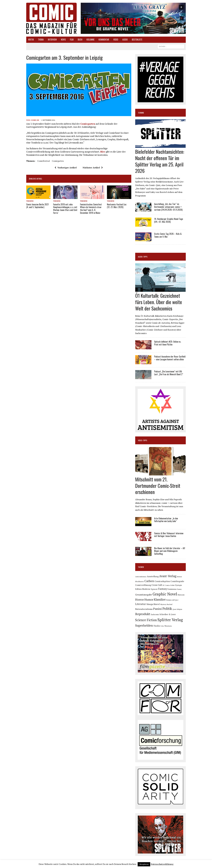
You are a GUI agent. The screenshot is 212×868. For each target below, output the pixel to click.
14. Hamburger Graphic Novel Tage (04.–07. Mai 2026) (169, 220)
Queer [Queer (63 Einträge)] (174, 609)
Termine (30, 201)
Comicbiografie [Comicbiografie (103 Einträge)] (177, 581)
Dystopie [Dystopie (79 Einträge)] (179, 585)
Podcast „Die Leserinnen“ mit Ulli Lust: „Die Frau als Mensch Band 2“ (169, 373)
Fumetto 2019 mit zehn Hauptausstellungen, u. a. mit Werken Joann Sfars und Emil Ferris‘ (65, 209)
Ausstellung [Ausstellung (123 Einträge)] (153, 576)
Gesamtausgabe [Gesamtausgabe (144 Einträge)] (144, 595)
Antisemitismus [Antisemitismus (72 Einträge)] (141, 577)
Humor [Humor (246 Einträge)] (149, 599)
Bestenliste (137, 40)
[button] (133, 18)
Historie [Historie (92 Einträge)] (181, 595)
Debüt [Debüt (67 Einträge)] (173, 585)
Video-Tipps (143, 440)
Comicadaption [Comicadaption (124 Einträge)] (162, 581)
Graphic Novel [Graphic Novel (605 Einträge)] (165, 594)
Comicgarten (88, 124)
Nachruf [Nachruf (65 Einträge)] (170, 604)
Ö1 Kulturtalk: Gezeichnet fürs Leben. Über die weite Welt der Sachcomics (159, 302)
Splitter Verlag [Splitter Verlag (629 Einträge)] (170, 620)
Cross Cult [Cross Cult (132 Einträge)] (157, 585)
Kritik (31, 40)
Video (116, 40)
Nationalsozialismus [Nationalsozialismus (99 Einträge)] (144, 609)
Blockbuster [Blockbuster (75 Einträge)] (140, 581)
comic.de (35, 120)
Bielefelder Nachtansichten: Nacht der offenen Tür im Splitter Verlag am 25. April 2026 (160, 161)
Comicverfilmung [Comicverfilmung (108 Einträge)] (143, 585)
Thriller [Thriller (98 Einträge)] (157, 626)
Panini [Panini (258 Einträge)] (158, 609)
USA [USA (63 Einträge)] (162, 626)
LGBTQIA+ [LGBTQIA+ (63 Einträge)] (175, 600)
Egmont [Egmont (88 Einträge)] (154, 589)
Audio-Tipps (143, 257)
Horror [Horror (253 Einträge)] (140, 599)
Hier (103, 152)
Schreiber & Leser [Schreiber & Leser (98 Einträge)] (168, 614)
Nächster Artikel (93, 168)
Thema (41, 40)
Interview (52, 40)
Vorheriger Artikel (66, 168)
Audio (125, 40)
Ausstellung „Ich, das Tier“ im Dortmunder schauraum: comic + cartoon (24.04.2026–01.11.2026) (168, 207)
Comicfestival (44, 161)
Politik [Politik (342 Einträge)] (167, 609)
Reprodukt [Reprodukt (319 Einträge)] (143, 614)
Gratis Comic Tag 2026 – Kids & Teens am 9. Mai (168, 235)
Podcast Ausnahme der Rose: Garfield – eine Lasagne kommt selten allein (170, 358)
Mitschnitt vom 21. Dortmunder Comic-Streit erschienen (158, 486)
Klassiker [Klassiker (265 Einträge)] (160, 599)
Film (72, 40)
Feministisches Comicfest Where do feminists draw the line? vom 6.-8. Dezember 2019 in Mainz (91, 209)
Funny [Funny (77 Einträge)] (179, 589)
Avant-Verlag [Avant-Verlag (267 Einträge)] (168, 576)
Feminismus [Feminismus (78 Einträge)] (172, 589)
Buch (80, 40)
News (63, 40)
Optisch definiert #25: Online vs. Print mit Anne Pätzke (168, 343)
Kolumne (90, 40)
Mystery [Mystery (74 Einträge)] (163, 604)
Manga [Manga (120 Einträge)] (150, 604)
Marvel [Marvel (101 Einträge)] (157, 604)
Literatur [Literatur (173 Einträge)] (141, 604)
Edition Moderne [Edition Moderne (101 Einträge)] (143, 589)
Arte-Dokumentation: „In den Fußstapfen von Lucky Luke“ (166, 520)
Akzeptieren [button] (144, 864)
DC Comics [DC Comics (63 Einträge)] (166, 585)
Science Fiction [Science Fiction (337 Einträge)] (146, 620)
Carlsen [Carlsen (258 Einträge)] (149, 581)
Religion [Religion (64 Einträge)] (180, 609)
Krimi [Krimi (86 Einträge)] (169, 600)
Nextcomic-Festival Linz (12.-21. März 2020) (117, 206)
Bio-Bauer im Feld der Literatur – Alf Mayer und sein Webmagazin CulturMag (170, 551)
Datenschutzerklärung (162, 864)
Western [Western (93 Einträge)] (168, 626)
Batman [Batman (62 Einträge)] (179, 577)
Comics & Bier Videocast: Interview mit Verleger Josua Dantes (169, 535)
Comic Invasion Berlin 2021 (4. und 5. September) (37, 206)
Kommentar (104, 40)
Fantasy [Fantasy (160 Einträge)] (163, 589)
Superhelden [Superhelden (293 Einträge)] (144, 625)
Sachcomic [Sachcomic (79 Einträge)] (155, 614)
